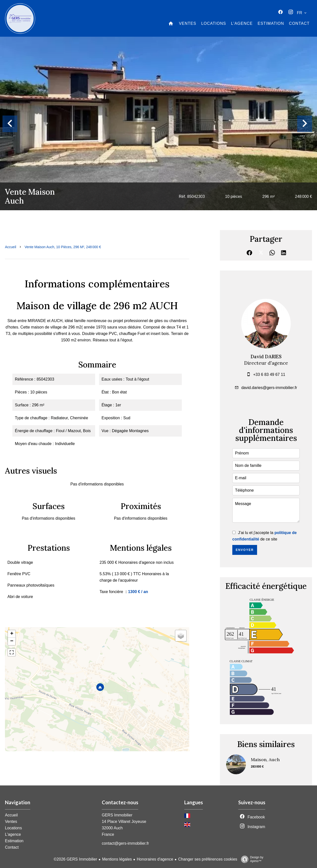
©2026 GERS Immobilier (75, 859)
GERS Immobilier (117, 815)
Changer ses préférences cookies (208, 859)
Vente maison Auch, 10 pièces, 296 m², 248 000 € (63, 247)
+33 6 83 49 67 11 (269, 374)
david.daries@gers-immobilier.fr (269, 388)
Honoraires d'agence (155, 859)
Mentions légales (117, 859)
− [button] (12, 641)
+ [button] (12, 634)
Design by (251, 859)
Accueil (11, 247)
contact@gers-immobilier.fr (125, 843)
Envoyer (245, 550)
